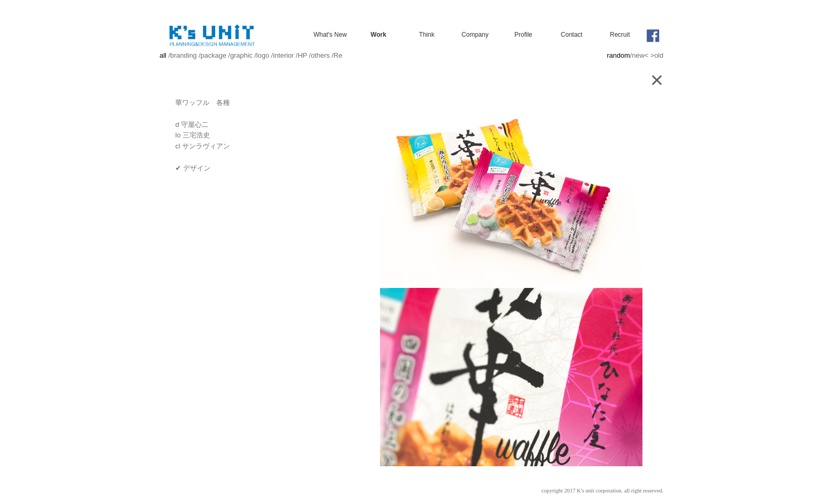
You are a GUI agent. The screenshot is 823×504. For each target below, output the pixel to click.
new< (640, 55)
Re (338, 55)
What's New (330, 35)
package (213, 55)
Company (475, 35)
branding (183, 55)
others (320, 55)
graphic (241, 55)
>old (657, 55)
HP (302, 55)
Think (426, 35)
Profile (523, 35)
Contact (571, 35)
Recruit (620, 35)
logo (263, 55)
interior (283, 55)
